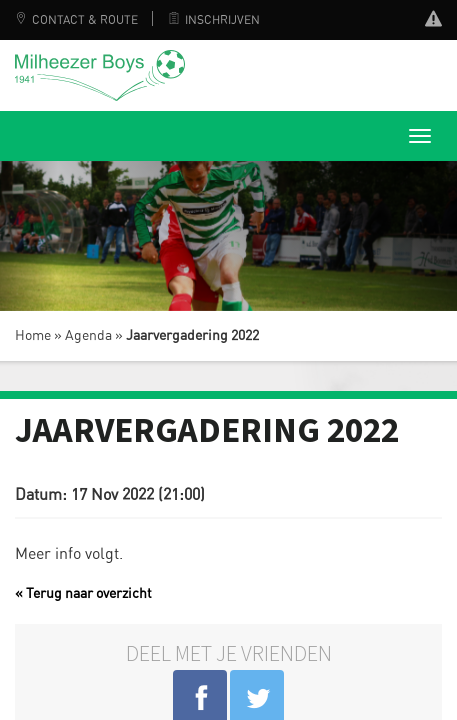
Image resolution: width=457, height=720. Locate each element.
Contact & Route (76, 20)
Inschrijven (214, 20)
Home (33, 336)
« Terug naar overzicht (83, 594)
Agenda (88, 336)
